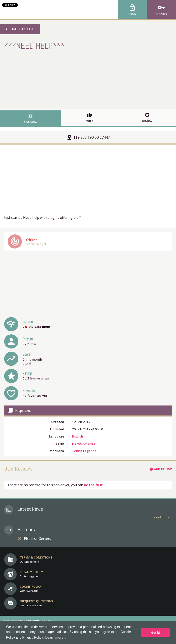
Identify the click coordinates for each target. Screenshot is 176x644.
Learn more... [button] (56, 637)
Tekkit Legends (84, 451)
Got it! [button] (155, 633)
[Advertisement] (88, 79)
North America (84, 444)
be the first (93, 485)
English (77, 436)
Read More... (163, 517)
